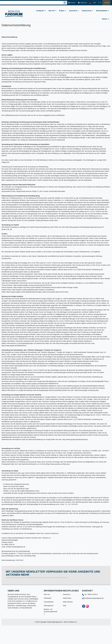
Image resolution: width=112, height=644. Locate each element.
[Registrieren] (83, 3)
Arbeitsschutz (87, 11)
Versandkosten (49, 602)
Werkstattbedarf (102, 11)
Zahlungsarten (49, 606)
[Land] (90, 3)
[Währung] (95, 3)
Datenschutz (67, 598)
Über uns (47, 594)
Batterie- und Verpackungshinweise (51, 612)
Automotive (73, 11)
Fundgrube (40, 11)
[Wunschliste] (100, 3)
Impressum (67, 594)
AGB (65, 606)
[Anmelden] (72, 3)
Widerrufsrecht (68, 602)
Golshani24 (48, 598)
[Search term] (31, 3)
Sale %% (52, 11)
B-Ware (62, 11)
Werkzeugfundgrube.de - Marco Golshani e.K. (62, 622)
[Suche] (65, 3)
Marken (105, 19)
